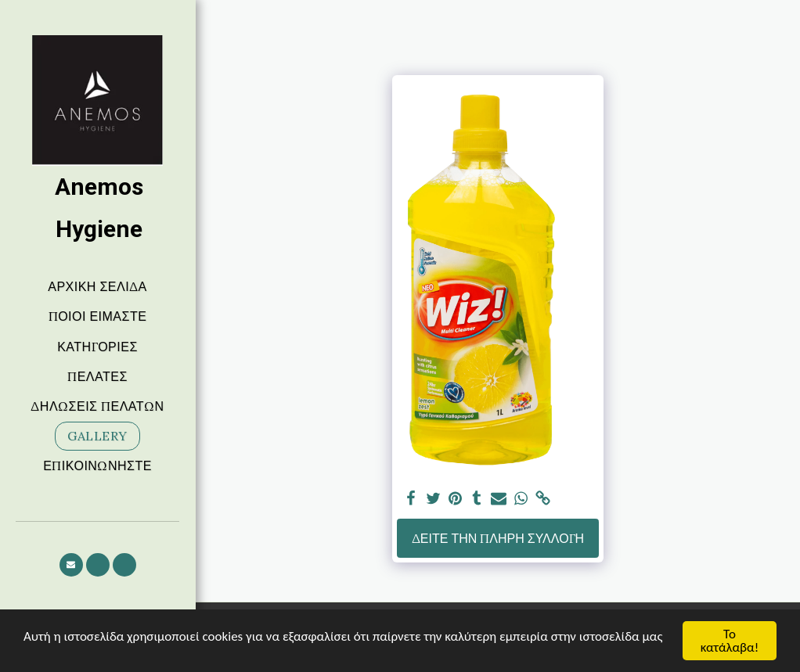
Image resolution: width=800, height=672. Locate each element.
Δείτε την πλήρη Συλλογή (498, 538)
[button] (71, 565)
